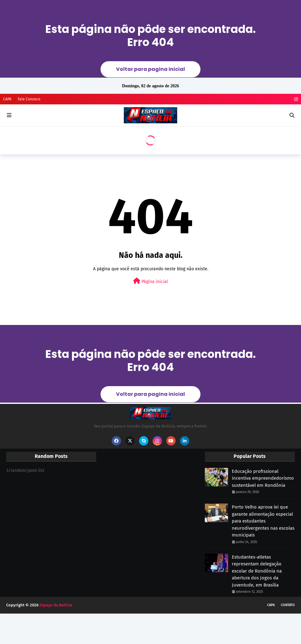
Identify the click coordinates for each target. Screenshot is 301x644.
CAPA (7, 99)
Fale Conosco (29, 99)
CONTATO (288, 605)
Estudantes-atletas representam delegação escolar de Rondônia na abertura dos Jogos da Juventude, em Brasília (257, 571)
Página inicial (150, 281)
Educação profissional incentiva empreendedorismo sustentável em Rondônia (263, 478)
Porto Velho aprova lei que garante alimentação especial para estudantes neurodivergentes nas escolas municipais (263, 521)
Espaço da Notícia (56, 605)
